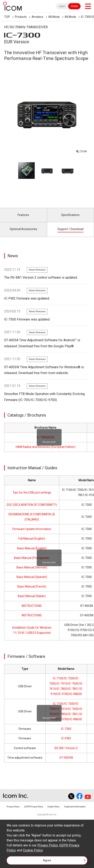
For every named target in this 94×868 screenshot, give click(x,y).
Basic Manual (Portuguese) (32, 558)
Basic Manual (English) (32, 548)
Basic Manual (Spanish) (32, 577)
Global (74, 6)
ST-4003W (66, 758)
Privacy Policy (13, 807)
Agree (47, 860)
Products (21, 17)
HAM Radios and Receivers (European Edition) (46, 447)
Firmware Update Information (32, 529)
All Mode (54, 17)
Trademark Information (75, 807)
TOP (7, 17)
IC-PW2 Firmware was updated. (27, 298)
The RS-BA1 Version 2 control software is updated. (41, 277)
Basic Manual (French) (32, 586)
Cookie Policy (53, 807)
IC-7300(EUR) (46, 437)
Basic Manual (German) (32, 567)
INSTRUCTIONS (32, 606)
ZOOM (83, 151)
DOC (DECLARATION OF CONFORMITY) (32, 505)
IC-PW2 (66, 738)
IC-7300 (66, 729)
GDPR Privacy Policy (33, 807)
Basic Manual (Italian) (32, 596)
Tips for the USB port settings (32, 493)
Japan (62, 6)
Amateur (37, 17)
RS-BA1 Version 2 (66, 748)
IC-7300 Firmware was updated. (27, 319)
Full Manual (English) (32, 539)
